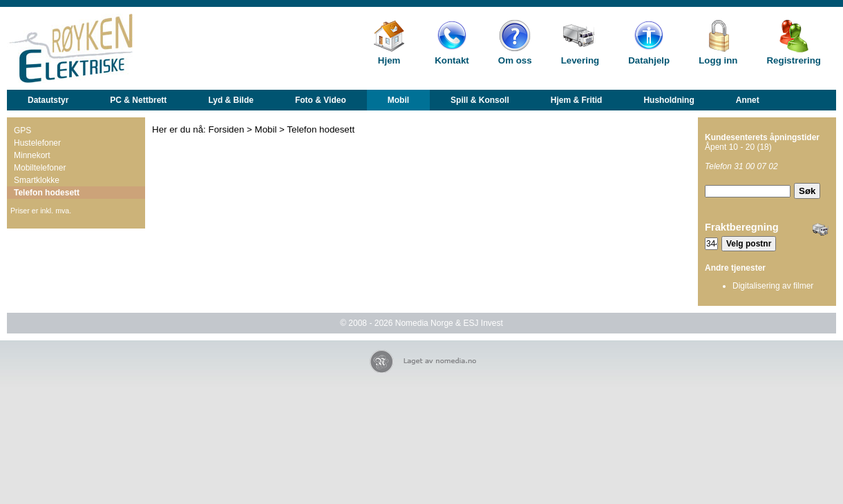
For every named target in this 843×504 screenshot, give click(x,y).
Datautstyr (48, 100)
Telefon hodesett (47, 193)
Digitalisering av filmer (773, 286)
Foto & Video (321, 100)
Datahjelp (649, 60)
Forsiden (227, 129)
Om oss (515, 60)
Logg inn (718, 60)
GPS (22, 130)
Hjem (389, 60)
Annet (748, 100)
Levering (580, 60)
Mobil (398, 100)
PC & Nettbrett (138, 100)
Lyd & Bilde (231, 100)
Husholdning (669, 100)
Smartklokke (37, 180)
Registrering (794, 60)
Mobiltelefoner (40, 168)
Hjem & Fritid (577, 100)
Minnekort (32, 155)
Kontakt (452, 60)
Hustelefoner (37, 143)
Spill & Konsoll (480, 100)
